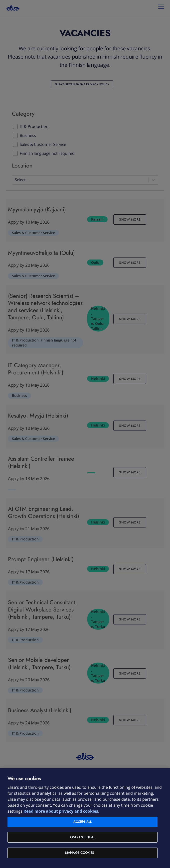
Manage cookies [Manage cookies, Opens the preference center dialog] (80, 853)
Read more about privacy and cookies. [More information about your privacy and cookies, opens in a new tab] (61, 811)
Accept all (83, 822)
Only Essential (83, 837)
